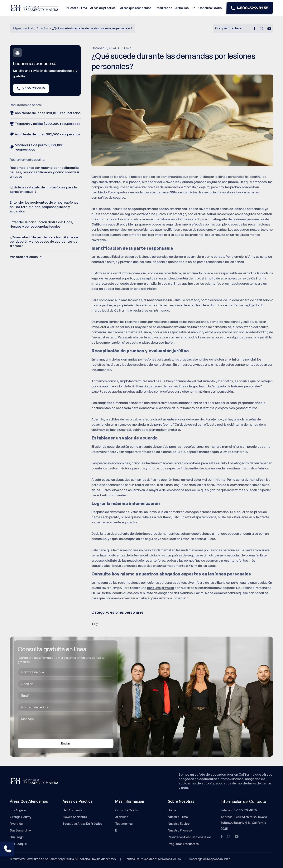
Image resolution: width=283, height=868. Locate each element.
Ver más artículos (26, 257)
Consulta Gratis (210, 8)
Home (172, 810)
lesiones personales (127, 612)
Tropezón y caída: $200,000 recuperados (45, 124)
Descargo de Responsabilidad (210, 859)
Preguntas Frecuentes (183, 844)
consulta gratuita (160, 588)
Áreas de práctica (103, 8)
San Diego (17, 837)
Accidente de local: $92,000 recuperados (45, 134)
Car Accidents (72, 810)
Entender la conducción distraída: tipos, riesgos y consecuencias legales (41, 224)
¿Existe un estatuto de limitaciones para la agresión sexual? (43, 189)
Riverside (16, 824)
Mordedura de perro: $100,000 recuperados (37, 147)
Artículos (182, 8)
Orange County (20, 817)
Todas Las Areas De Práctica (82, 824)
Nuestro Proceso (180, 830)
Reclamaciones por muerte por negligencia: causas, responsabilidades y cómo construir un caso (45, 172)
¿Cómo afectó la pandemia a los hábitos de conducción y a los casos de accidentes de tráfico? (44, 242)
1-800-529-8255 (250, 8)
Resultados (164, 8)
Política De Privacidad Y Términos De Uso (153, 859)
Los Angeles (18, 810)
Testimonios (124, 824)
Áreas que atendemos (136, 8)
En (194, 8)
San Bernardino (20, 830)
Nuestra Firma (77, 8)
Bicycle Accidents (75, 817)
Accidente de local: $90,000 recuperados (45, 113)
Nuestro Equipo (179, 824)
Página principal (23, 28)
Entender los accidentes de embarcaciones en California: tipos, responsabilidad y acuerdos (44, 207)
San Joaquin (18, 844)
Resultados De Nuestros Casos (190, 837)
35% (174, 192)
